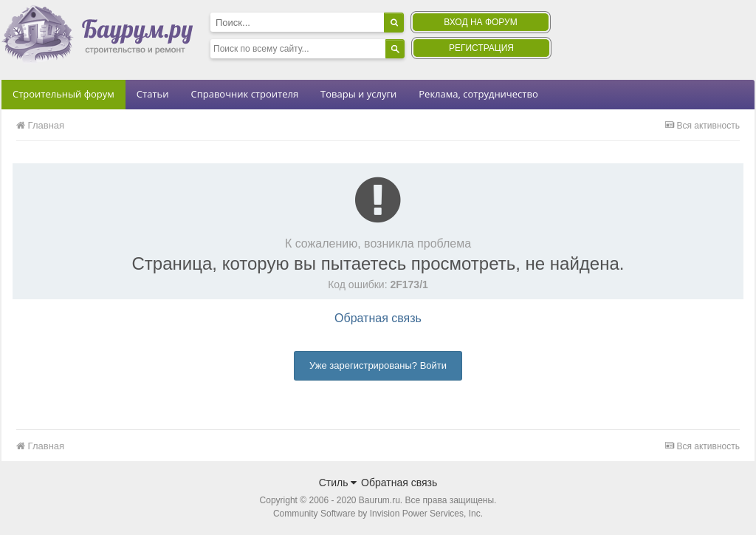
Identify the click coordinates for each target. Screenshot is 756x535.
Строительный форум (63, 94)
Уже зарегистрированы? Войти (378, 365)
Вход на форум (480, 22)
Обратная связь (378, 318)
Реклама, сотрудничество (478, 94)
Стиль (338, 483)
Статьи (153, 94)
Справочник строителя (244, 94)
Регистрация (481, 48)
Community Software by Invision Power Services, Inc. (378, 514)
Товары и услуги (358, 94)
